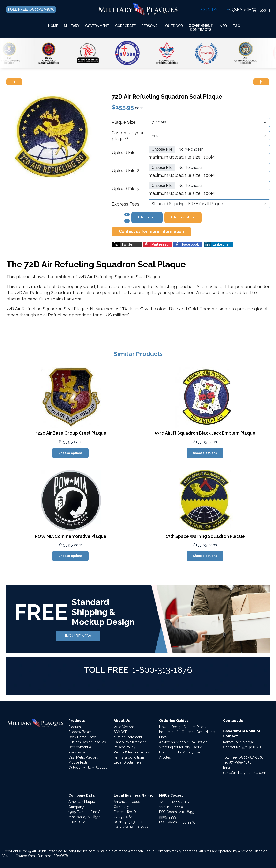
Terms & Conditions (129, 757)
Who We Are (124, 727)
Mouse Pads (78, 762)
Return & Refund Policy (132, 752)
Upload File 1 (125, 152)
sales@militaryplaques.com (245, 773)
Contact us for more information (151, 232)
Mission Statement (128, 737)
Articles (165, 757)
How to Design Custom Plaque (183, 727)
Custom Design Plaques (87, 742)
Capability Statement (130, 742)
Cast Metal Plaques (83, 757)
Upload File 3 (126, 189)
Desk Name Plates (82, 737)
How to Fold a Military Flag (180, 752)
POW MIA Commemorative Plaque (71, 536)
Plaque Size (124, 122)
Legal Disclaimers (128, 762)
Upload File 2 (125, 171)
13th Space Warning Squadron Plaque (205, 536)
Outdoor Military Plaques (88, 768)
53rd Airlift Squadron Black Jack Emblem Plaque (205, 433)
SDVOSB (120, 732)
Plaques (75, 727)
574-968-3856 (254, 747)
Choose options (70, 453)
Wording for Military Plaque (181, 747)
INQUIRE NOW (78, 636)
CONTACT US (215, 10)
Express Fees (126, 204)
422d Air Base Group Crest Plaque (71, 433)
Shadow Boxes (80, 732)
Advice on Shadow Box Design (183, 742)
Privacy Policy (125, 747)
